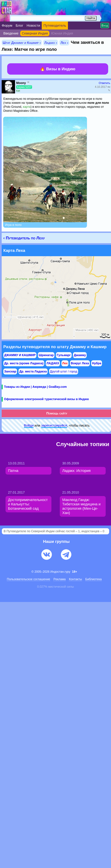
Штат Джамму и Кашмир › (22, 43)
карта (27, 107)
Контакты (75, 579)
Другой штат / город (64, 371)
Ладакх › (51, 43)
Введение (11, 33)
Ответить (104, 83)
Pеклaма (60, 579)
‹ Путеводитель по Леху (24, 238)
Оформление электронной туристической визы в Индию (46, 399)
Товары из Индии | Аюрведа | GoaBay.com (35, 387)
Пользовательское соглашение (28, 579)
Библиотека (93, 579)
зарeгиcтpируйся (54, 425)
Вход (105, 25)
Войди (29, 425)
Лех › (64, 43)
